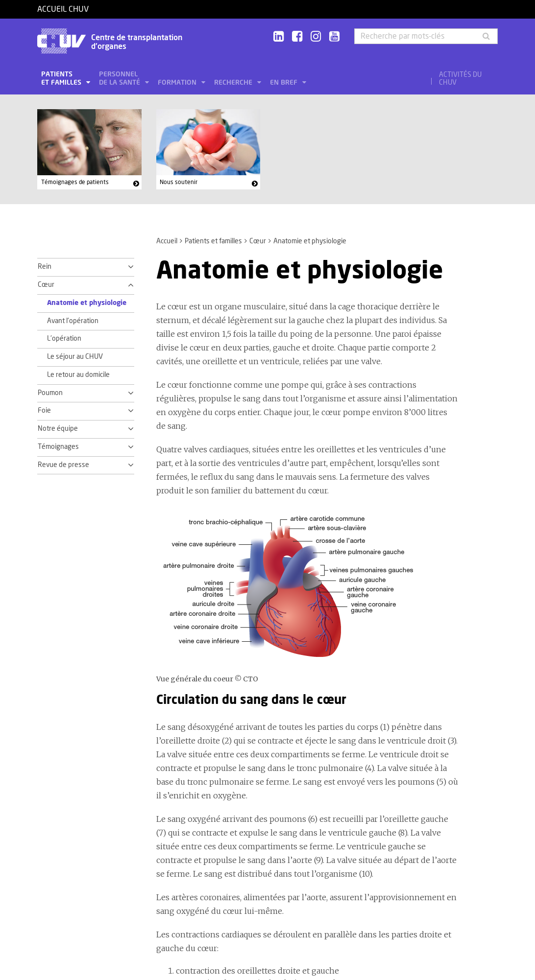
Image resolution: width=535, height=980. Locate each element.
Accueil (167, 241)
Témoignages (58, 447)
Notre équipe (58, 429)
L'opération (64, 339)
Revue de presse (63, 465)
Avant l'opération (73, 321)
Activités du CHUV (460, 79)
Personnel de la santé (121, 79)
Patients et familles (62, 79)
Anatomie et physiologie (87, 303)
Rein (45, 267)
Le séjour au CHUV (75, 357)
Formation (178, 83)
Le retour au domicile (78, 375)
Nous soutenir (179, 182)
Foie (44, 411)
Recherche (234, 83)
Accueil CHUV (63, 9)
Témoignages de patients (75, 182)
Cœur (258, 241)
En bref (285, 83)
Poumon (50, 393)
